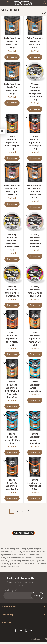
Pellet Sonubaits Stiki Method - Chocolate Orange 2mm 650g (35, 192)
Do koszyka (12, 57)
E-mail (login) (10, 591)
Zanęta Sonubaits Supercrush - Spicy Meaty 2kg (12, 339)
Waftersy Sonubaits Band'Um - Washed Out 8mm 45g (35, 241)
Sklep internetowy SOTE (39, 639)
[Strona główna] (23, 3)
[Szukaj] (8, 3)
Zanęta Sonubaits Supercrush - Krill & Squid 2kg (35, 143)
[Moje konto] (44, 3)
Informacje (23, 615)
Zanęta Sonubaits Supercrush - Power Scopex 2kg (12, 143)
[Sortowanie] (43, 11)
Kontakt (6, 623)
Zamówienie (23, 607)
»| (40, 511)
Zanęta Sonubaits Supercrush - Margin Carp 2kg (35, 339)
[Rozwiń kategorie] (3, 3)
